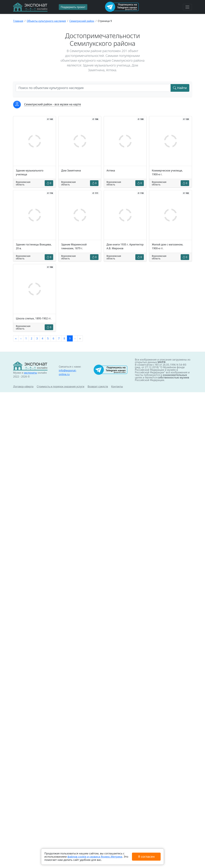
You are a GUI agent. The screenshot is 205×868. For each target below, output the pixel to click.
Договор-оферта (23, 386)
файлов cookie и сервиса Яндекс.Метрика (95, 857)
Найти (180, 88)
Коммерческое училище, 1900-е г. (167, 172)
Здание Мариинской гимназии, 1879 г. (74, 246)
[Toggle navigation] (187, 7)
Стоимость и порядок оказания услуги (60, 386)
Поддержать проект (73, 7)
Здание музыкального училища (30, 172)
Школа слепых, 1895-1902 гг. (34, 318)
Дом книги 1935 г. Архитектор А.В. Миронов (125, 246)
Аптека (111, 170)
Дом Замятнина (71, 170)
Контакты (117, 386)
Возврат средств (98, 386)
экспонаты (30, 373)
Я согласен (146, 857)
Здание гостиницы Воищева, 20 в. (34, 246)
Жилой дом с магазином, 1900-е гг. (168, 246)
